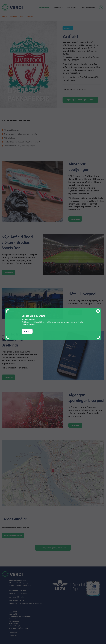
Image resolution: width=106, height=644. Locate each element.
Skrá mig (27, 331)
